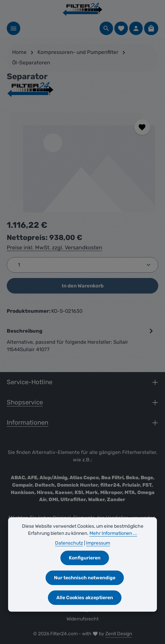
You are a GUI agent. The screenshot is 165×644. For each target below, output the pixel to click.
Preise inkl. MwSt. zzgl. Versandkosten (54, 248)
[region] (82, 162)
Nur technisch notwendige (85, 578)
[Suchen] (106, 28)
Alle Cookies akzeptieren (85, 598)
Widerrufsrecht (82, 619)
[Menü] (13, 28)
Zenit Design (119, 634)
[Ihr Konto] (136, 28)
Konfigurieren (85, 558)
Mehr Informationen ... (113, 533)
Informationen (27, 423)
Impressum (98, 543)
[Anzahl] (82, 265)
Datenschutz (69, 543)
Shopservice (25, 402)
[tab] (81, 340)
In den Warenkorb (83, 286)
